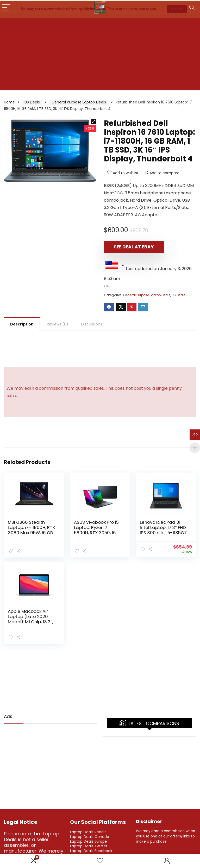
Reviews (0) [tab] (58, 323)
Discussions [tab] (92, 323)
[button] (93, 121)
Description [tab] (22, 323)
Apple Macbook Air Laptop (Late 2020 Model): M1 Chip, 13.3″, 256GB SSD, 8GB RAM (30, 618)
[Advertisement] (100, 53)
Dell (107, 285)
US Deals (32, 101)
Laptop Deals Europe (89, 841)
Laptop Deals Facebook (91, 850)
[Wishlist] (100, 861)
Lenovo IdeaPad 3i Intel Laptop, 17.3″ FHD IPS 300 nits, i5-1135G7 (163, 527)
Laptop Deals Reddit (88, 831)
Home (9, 101)
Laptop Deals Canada (90, 836)
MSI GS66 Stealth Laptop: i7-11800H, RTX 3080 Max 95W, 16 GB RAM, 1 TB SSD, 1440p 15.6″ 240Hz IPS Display (32, 532)
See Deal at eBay (134, 246)
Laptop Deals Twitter (89, 845)
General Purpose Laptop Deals (79, 101)
